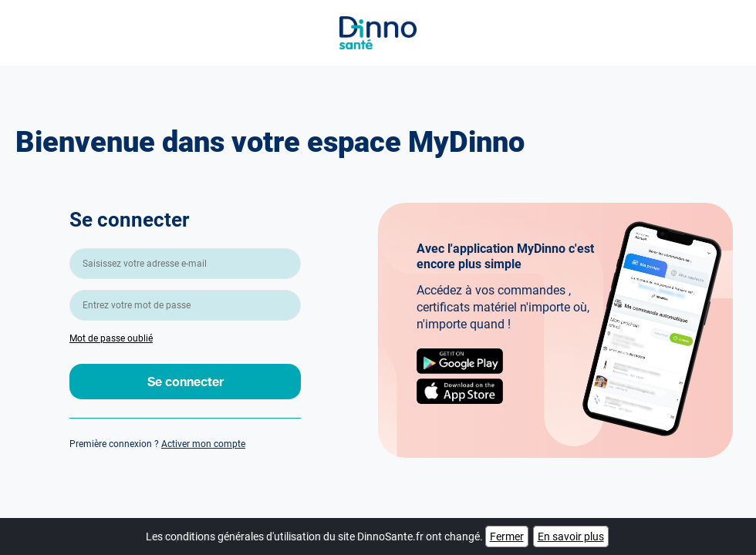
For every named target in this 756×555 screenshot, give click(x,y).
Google (460, 361)
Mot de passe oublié (111, 338)
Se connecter (186, 381)
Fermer (507, 536)
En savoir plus (571, 536)
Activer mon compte (203, 444)
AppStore (460, 391)
